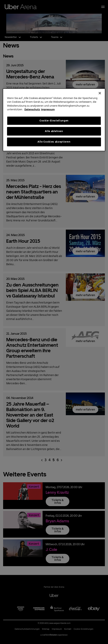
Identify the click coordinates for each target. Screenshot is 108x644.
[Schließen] (100, 93)
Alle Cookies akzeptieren (54, 142)
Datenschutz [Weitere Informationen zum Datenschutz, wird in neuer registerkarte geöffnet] (32, 110)
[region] (54, 120)
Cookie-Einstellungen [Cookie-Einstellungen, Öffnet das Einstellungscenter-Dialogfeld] (54, 121)
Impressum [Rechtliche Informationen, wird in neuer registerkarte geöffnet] (48, 110)
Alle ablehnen (54, 131)
